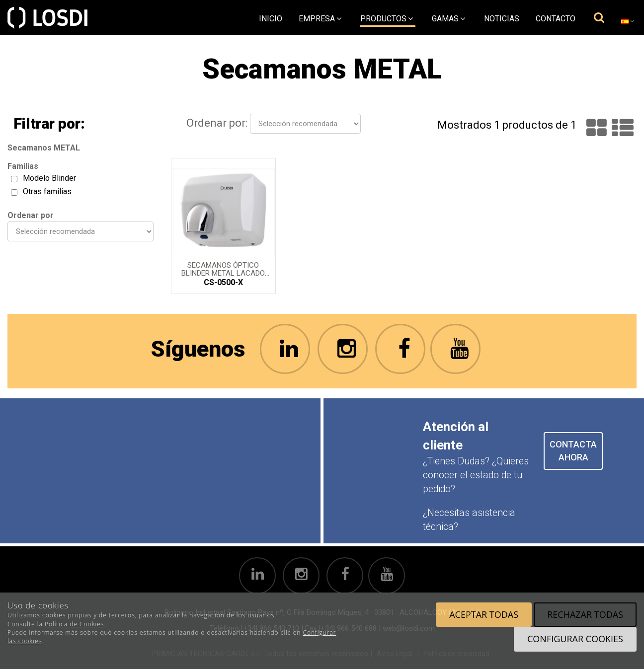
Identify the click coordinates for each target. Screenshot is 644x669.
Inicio (271, 19)
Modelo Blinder (49, 178)
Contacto (556, 19)
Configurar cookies (575, 639)
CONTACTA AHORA (573, 451)
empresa (320, 19)
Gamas (448, 19)
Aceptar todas (484, 614)
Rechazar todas (585, 614)
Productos (387, 19)
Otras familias (47, 191)
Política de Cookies (74, 624)
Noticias (502, 19)
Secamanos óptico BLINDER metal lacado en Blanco (223, 269)
